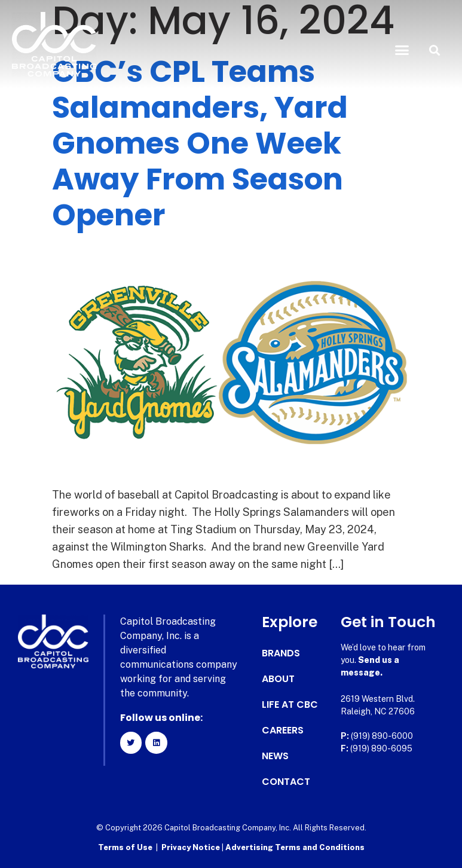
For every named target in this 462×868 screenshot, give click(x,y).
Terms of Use (125, 847)
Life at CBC (290, 705)
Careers (283, 731)
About (278, 679)
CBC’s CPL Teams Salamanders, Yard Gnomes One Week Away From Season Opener (200, 143)
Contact (286, 782)
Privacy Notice (192, 847)
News (275, 756)
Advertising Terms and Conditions (295, 847)
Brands (281, 653)
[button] (402, 50)
